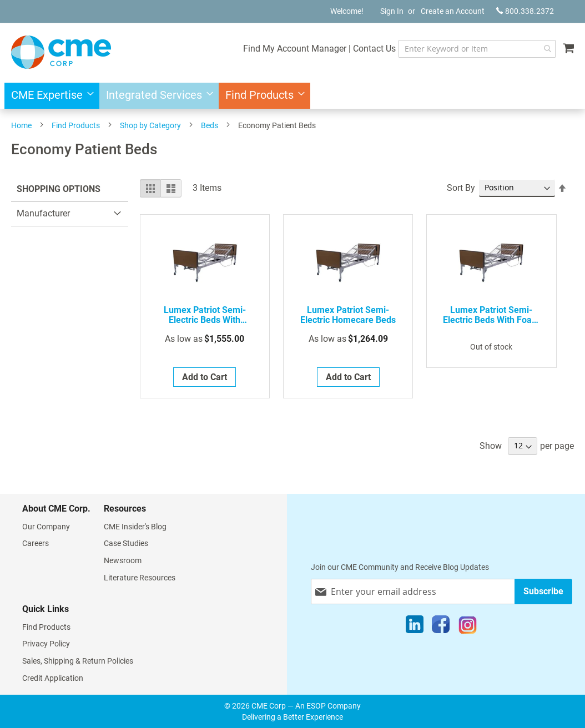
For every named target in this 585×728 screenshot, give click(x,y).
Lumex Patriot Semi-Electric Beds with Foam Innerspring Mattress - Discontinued (491, 315)
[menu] (292, 96)
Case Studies (126, 543)
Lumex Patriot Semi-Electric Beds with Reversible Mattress (205, 315)
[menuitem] (49, 96)
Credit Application (53, 678)
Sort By (461, 188)
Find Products (76, 125)
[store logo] (61, 52)
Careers (36, 543)
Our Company (46, 527)
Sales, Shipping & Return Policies (78, 661)
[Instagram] (468, 627)
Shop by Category (150, 125)
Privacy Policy (46, 644)
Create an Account (453, 11)
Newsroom (123, 560)
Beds (210, 125)
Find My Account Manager (295, 49)
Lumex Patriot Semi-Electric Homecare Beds (348, 315)
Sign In (392, 11)
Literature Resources (140, 578)
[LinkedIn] (415, 627)
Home (21, 125)
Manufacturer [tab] (43, 213)
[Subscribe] (543, 591)
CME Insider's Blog (135, 527)
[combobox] (477, 49)
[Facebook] (441, 627)
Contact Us (374, 49)
